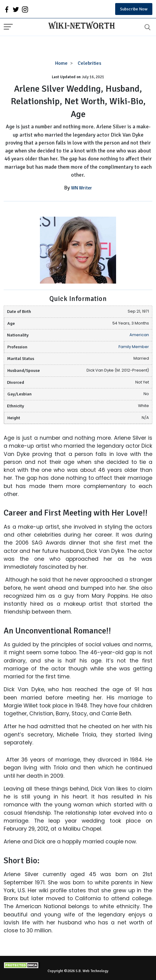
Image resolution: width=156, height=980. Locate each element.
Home (61, 63)
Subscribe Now (134, 9)
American (139, 335)
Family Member (134, 347)
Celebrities (89, 63)
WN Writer (82, 188)
